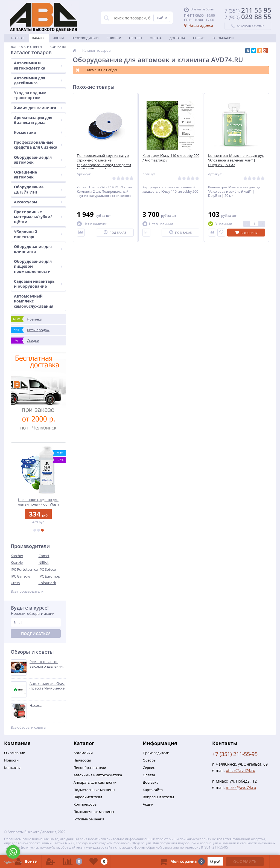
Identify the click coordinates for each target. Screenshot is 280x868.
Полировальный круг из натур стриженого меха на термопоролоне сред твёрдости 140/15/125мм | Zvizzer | (104, 163)
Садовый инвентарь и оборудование (38, 284)
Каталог (39, 38)
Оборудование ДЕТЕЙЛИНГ (38, 189)
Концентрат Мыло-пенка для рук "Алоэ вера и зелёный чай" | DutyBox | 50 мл (236, 160)
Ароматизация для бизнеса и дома (38, 120)
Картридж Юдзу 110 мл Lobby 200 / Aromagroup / (171, 158)
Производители (85, 38)
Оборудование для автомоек (38, 160)
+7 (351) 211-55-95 (235, 754)
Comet (44, 556)
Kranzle (17, 563)
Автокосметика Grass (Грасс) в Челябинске (47, 686)
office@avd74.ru (241, 770)
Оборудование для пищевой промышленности (38, 266)
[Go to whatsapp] (13, 852)
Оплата (156, 38)
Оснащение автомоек (38, 175)
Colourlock (47, 583)
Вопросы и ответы (26, 47)
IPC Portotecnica (24, 569)
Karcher (17, 556)
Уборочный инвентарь (38, 234)
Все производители (27, 591)
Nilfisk (44, 563)
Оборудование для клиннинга (38, 249)
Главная (18, 38)
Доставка (177, 38)
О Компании (223, 38)
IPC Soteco (47, 569)
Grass (15, 583)
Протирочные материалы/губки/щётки (38, 217)
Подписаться (36, 634)
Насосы (36, 706)
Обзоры (135, 38)
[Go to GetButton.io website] (13, 862)
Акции (59, 38)
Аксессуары (38, 202)
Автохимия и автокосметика (38, 65)
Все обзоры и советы (28, 727)
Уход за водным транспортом (30, 95)
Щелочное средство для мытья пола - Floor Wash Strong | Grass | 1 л (38, 502)
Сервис (199, 38)
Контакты (58, 47)
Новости (114, 38)
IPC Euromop (49, 576)
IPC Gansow (20, 576)
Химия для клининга (38, 108)
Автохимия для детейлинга (38, 80)
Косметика (38, 132)
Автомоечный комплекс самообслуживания (34, 301)
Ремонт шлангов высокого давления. (46, 664)
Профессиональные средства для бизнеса (38, 145)
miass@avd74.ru (241, 787)
